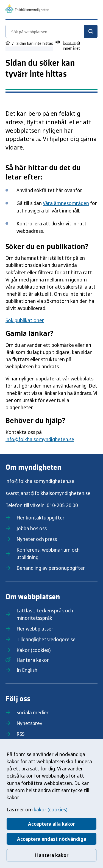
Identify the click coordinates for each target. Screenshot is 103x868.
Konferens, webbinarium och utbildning (48, 553)
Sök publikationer (25, 320)
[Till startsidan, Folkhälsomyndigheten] (27, 9)
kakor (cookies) (51, 809)
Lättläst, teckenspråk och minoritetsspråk (45, 614)
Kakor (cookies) (34, 650)
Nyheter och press (37, 539)
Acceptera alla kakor (51, 824)
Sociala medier (33, 712)
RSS (20, 734)
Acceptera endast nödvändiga (52, 839)
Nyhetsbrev (29, 723)
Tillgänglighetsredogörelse (46, 639)
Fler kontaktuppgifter (41, 518)
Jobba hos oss (32, 528)
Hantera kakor (52, 855)
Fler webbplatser (35, 629)
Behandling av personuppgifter (51, 568)
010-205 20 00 (62, 505)
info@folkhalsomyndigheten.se (40, 439)
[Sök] (91, 31)
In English (27, 670)
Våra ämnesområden (66, 203)
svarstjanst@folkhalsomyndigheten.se (48, 493)
